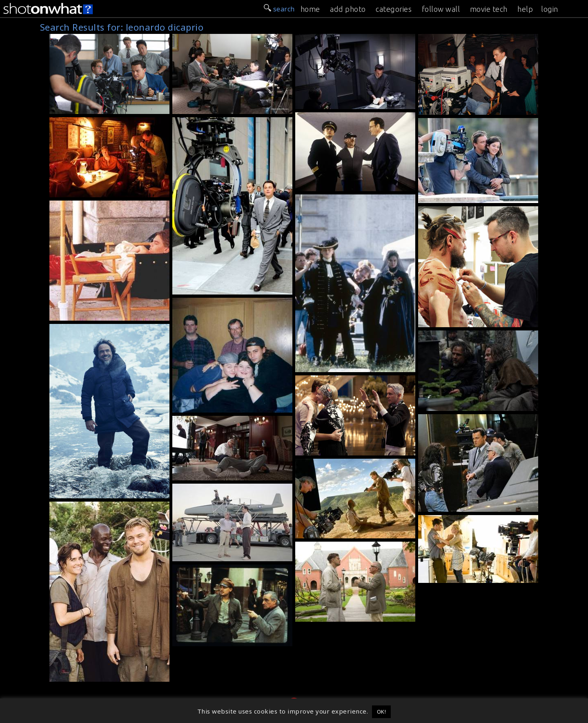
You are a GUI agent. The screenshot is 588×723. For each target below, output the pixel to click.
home (310, 9)
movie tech (489, 9)
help (525, 9)
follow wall (441, 9)
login (550, 9)
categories (394, 9)
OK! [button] (382, 712)
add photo (348, 9)
